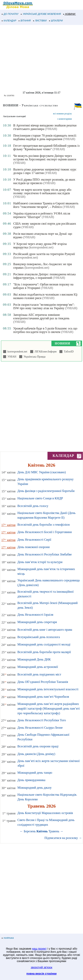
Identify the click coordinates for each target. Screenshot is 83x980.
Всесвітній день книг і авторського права (45, 630)
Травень (54, 831)
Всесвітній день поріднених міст (39, 674)
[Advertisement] (41, 58)
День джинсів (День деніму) (36, 754)
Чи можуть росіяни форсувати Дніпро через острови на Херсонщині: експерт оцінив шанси (45, 158)
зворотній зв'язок (42, 967)
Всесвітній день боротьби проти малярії (44, 652)
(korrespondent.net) (41, 247)
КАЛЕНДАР (9, 21)
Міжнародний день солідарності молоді (44, 644)
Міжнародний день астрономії (38, 667)
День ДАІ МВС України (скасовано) (42, 472)
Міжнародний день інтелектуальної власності (48, 689)
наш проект (39, 949)
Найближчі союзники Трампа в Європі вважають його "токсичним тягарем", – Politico (46, 205)
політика (8, 938)
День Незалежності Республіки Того (42, 720)
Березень (30, 831)
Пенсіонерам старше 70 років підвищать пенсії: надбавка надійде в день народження (45, 137)
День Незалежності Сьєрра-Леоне (40, 728)
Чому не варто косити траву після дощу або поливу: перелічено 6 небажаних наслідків (42, 191)
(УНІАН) (51, 129)
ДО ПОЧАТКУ (10, 14)
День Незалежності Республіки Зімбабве (45, 554)
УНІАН (11, 357)
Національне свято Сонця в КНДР (40, 498)
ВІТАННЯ (25, 21)
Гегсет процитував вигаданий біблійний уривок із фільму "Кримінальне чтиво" (46, 147)
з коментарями (65, 119)
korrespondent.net (17, 352)
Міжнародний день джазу (35, 788)
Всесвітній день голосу (33, 506)
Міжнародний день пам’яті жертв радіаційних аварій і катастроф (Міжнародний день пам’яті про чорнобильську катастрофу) (49, 709)
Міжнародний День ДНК (34, 659)
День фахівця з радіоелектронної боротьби (46, 491)
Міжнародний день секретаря (37, 622)
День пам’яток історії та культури (40, 562)
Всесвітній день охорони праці (38, 746)
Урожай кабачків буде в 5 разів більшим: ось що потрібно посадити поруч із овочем (45, 330)
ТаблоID (68, 352)
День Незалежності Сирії (34, 540)
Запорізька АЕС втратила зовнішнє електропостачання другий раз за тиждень (41, 317)
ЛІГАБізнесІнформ (45, 352)
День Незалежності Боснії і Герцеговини (45, 532)
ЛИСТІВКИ (40, 21)
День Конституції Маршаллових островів (45, 813)
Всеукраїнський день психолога (39, 637)
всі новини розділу (63, 114)
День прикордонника (31, 780)
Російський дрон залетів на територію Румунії (44, 254)
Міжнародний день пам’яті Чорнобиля (43, 697)
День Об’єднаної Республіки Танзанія (43, 682)
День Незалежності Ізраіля (35, 615)
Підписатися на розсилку (63, 838)
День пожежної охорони (34, 547)
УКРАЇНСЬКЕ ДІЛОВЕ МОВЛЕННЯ (41, 14)
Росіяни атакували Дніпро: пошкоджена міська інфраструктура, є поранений (44, 276)
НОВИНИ (69, 14)
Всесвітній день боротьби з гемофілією (44, 525)
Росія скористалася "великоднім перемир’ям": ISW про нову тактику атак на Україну (44, 306)
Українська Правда (34, 357)
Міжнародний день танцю (35, 773)
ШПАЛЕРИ (56, 21)
